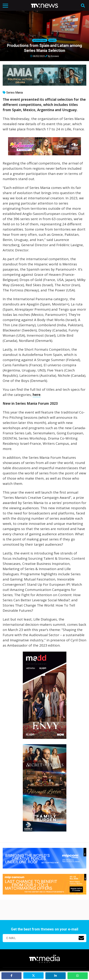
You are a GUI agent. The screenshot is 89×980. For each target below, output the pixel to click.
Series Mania (15, 93)
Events (52, 40)
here (37, 395)
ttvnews (55, 56)
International (40, 40)
